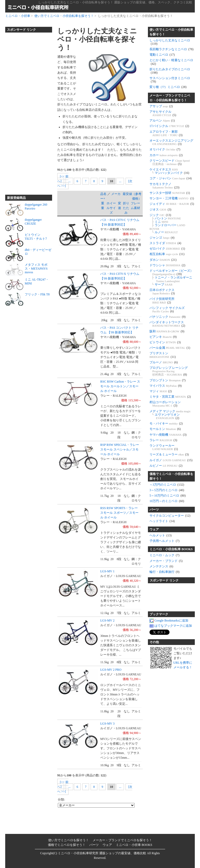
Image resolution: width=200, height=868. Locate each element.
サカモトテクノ (164, 186)
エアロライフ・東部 (166, 133)
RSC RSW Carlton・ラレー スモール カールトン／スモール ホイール (120, 386)
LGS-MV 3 (107, 724)
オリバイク (165, 149)
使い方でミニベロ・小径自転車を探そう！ (64, 16)
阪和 (167, 331)
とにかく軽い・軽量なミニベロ (171, 62)
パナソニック (168, 317)
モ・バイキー (166, 423)
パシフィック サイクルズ (167, 310)
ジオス (160, 210)
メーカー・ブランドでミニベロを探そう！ (122, 840)
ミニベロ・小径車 (18, 16)
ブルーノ (164, 362)
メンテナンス (161, 566)
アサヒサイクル (163, 113)
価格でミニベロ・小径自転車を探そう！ (171, 476)
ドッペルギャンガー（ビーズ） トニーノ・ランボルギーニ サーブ (171, 278)
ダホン (163, 260)
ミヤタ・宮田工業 (170, 397)
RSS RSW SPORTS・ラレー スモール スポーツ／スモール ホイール (119, 513)
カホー (166, 155)
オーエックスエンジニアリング (171, 142)
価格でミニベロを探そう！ (67, 845)
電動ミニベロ (162, 55)
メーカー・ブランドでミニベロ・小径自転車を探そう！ (170, 98)
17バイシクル (169, 126)
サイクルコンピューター (170, 516)
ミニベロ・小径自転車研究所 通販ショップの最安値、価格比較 (102, 853)
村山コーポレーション (165, 404)
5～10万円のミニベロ (168, 496)
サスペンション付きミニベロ (170, 80)
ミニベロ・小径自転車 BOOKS (171, 549)
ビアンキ (163, 337)
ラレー (163, 440)
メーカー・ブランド (166, 561)
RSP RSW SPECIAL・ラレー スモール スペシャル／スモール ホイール (120, 449)
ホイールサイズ (111, 208)
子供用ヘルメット (164, 541)
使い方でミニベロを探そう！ (68, 840)
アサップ (161, 106)
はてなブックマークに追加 (171, 626)
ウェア (154, 529)
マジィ (161, 391)
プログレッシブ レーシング (169, 371)
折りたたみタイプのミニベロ (170, 71)
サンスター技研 (170, 193)
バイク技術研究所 (162, 300)
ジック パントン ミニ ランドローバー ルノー (167, 224)
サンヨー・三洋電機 (172, 198)
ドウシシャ (167, 265)
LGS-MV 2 (107, 620)
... (69, 181)
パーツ (154, 510)
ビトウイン (165, 342)
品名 (103, 194)
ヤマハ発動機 (168, 435)
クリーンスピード (170, 162)
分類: (61, 800)
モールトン (165, 429)
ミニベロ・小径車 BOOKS (134, 845)
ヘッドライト (162, 521)
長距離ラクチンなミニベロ (171, 49)
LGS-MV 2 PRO (111, 670)
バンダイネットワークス (167, 324)
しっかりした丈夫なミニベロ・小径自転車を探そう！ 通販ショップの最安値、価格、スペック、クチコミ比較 (115, 2)
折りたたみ (126, 208)
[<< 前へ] (63, 179)
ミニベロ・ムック (164, 555)
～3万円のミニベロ (167, 485)
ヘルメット (161, 535)
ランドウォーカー (164, 447)
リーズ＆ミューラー (169, 454)
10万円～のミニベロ (167, 501)
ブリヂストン (163, 355)
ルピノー (166, 466)
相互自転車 (167, 254)
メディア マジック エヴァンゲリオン (170, 415)
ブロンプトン (168, 380)
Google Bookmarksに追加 (169, 621)
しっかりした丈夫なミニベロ (170, 42)
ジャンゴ (162, 238)
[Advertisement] (26, 111)
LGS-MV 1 (107, 571)
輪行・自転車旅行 (164, 572)
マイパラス (166, 386)
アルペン (162, 121)
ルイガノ (171, 460)
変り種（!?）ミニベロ (168, 87)
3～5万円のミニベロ (167, 490)
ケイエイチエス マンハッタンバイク (169, 171)
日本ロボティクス (162, 292)
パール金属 (170, 348)
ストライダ (165, 243)
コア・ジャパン (171, 178)
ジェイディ (172, 204)
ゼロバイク (167, 249)
